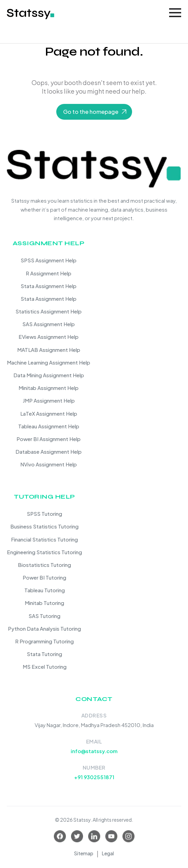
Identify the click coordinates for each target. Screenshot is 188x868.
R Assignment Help (49, 273)
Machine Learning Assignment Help (49, 362)
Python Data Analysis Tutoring (44, 628)
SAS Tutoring (44, 616)
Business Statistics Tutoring (44, 526)
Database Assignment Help (49, 451)
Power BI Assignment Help (49, 439)
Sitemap (84, 853)
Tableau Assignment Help (49, 426)
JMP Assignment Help (49, 400)
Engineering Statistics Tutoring (44, 552)
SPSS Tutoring (44, 514)
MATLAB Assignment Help (49, 350)
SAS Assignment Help (49, 324)
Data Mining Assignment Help (49, 375)
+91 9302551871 (94, 777)
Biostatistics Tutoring (44, 565)
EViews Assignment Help (49, 337)
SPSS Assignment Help (49, 260)
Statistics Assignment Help (49, 311)
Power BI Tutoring (44, 577)
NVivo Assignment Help (49, 464)
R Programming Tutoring (44, 641)
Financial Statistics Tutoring (44, 539)
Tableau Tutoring (45, 590)
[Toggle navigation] (175, 13)
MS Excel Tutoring (45, 667)
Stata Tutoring (44, 654)
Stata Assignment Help (49, 286)
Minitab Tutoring (44, 603)
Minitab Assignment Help (49, 388)
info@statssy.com (94, 751)
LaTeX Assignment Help (49, 413)
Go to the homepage (91, 112)
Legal (108, 853)
